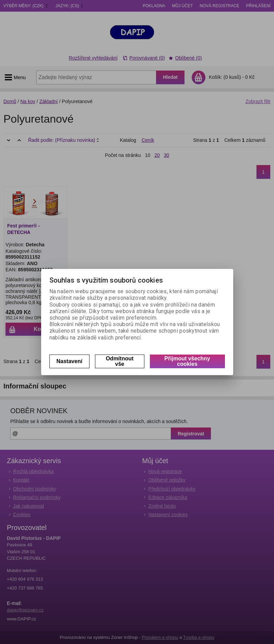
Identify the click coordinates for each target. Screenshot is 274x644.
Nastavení (70, 361)
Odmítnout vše (120, 361)
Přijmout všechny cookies (187, 361)
